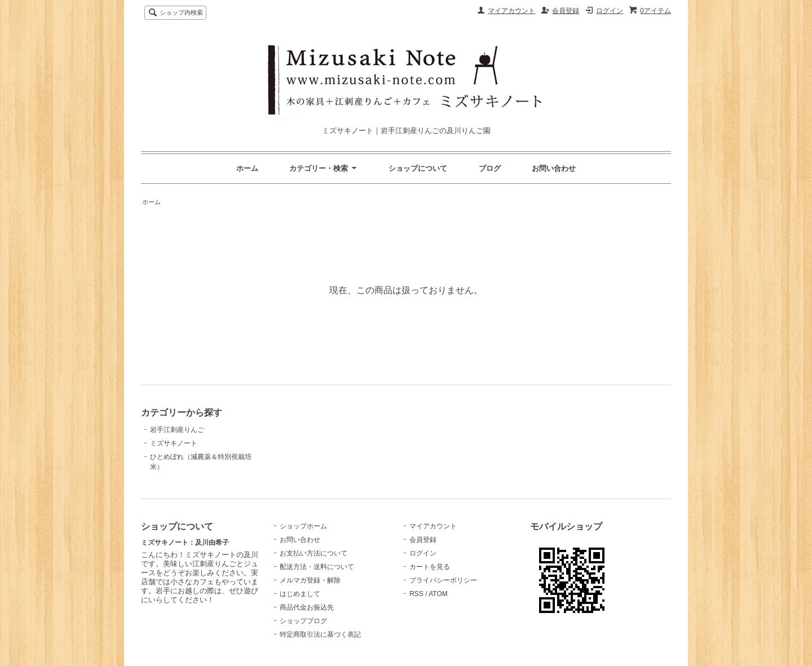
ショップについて (418, 168)
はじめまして (300, 594)
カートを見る (430, 567)
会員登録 (566, 11)
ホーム (247, 168)
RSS (416, 594)
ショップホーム (303, 526)
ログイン (610, 11)
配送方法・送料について (317, 567)
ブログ (490, 168)
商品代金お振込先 (307, 607)
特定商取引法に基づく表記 (320, 634)
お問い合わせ (554, 168)
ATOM (438, 594)
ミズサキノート (174, 443)
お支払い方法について (314, 553)
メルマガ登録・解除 (310, 580)
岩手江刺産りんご (177, 430)
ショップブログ (303, 621)
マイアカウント (511, 11)
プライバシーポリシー (443, 580)
